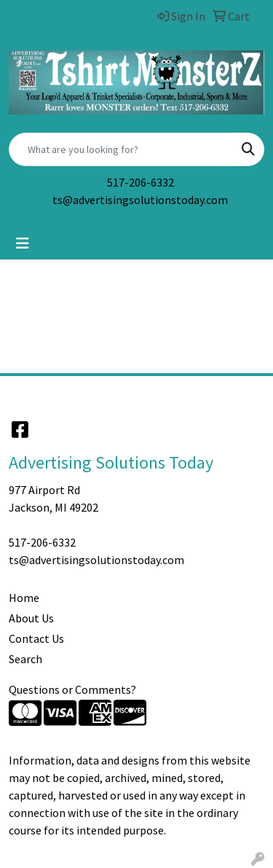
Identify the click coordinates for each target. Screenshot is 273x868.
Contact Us (36, 638)
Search (25, 659)
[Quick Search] (121, 149)
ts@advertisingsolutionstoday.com (140, 200)
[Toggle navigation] (23, 243)
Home (24, 598)
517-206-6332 (141, 182)
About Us (31, 618)
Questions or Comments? (72, 689)
